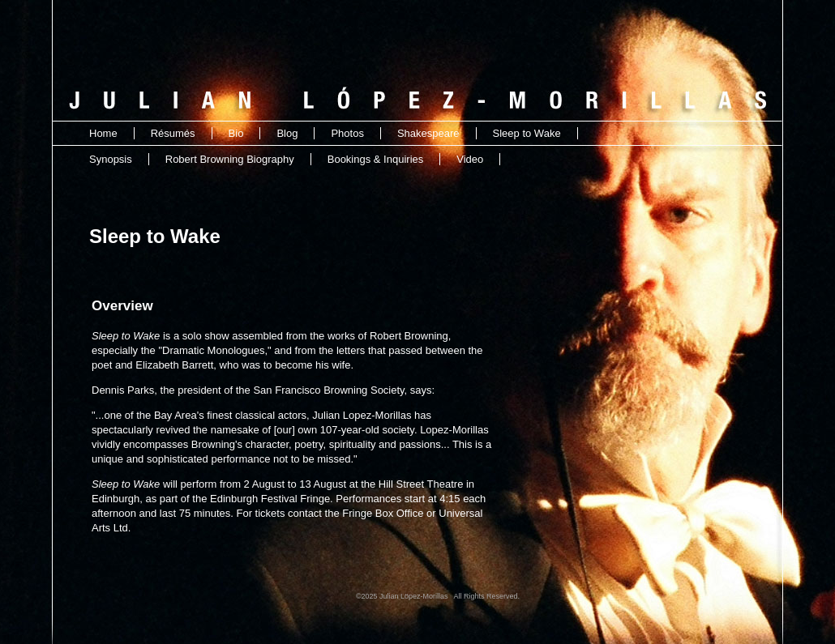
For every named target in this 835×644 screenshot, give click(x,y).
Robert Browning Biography (230, 159)
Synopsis (111, 159)
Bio (236, 133)
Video (470, 159)
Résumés (173, 133)
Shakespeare (428, 133)
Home (103, 133)
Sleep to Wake (527, 133)
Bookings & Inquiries (376, 159)
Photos (347, 133)
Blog (287, 133)
